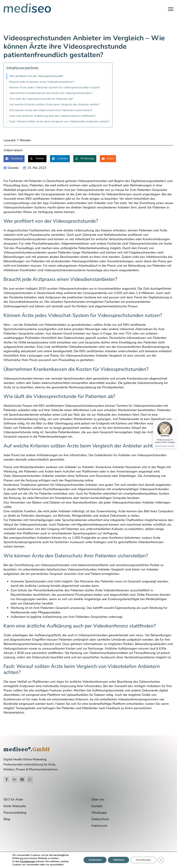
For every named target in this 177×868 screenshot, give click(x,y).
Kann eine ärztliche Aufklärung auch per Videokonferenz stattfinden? (52, 116)
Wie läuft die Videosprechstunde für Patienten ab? (41, 99)
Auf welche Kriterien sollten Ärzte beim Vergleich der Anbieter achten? (54, 105)
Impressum (99, 826)
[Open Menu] (171, 9)
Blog (7, 819)
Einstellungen (28, 862)
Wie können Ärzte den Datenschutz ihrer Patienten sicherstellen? (51, 110)
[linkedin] (14, 779)
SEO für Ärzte (13, 799)
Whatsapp (99, 813)
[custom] (22, 779)
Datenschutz (100, 819)
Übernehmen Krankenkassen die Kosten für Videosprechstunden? (51, 93)
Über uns (98, 799)
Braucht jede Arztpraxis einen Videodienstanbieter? (42, 82)
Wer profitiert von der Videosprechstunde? (36, 76)
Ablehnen (118, 860)
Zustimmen (95, 860)
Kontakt (97, 806)
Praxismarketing (15, 813)
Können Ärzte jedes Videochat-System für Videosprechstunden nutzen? (55, 88)
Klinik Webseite (15, 806)
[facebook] (7, 779)
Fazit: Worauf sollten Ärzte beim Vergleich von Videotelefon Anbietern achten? (59, 122)
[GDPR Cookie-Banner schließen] (161, 860)
